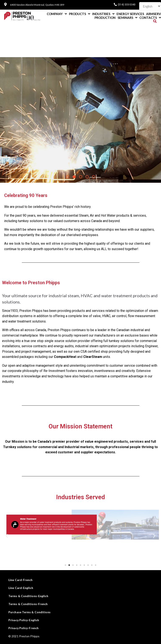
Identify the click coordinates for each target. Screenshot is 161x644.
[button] (65, 565)
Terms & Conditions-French (28, 604)
